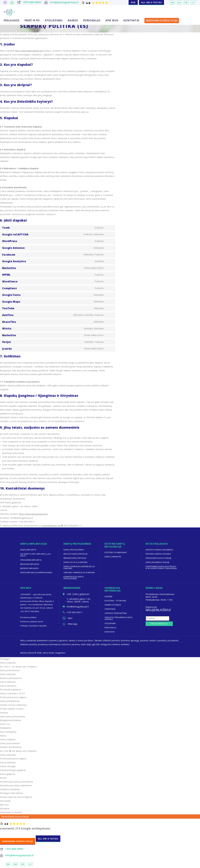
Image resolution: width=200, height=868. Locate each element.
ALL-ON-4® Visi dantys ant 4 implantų (19, 751)
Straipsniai (110, 609)
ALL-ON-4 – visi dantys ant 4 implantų (19, 667)
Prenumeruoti (159, 624)
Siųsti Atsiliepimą (8, 732)
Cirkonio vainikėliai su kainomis (79, 572)
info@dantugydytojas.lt (78, 607)
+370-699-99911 (75, 613)
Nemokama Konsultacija (162, 21)
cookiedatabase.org (51, 526)
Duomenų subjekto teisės (32, 622)
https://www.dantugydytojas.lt (30, 51)
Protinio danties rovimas (158, 554)
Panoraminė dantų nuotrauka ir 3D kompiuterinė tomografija (161, 567)
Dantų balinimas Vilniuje (158, 562)
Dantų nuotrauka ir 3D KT (13, 693)
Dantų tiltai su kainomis (76, 562)
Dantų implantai (28, 550)
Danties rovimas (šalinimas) (159, 550)
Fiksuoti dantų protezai (76, 554)
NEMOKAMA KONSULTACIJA (18, 842)
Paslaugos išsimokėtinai (12, 793)
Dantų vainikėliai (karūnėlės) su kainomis (79, 567)
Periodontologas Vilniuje (159, 558)
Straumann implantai (31, 560)
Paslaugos (12, 20)
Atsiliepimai (54, 20)
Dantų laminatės (113, 557)
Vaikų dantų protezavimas (13, 716)
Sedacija (4, 713)
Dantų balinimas (8, 682)
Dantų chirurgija (8, 766)
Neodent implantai (30, 568)
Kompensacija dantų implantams (16, 785)
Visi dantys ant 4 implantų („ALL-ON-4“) (36, 555)
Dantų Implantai (8, 663)
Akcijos (3, 778)
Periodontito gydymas (11, 690)
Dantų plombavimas (10, 701)
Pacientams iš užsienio (11, 812)
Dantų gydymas (8, 774)
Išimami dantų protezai (75, 558)
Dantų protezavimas (74, 550)
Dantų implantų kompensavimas (36, 572)
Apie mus (112, 20)
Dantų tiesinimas (8, 686)
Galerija (109, 596)
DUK (133, 2)
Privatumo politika (28, 617)
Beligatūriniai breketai (11, 720)
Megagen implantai (30, 564)
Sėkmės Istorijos (113, 605)
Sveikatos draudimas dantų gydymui (119, 618)
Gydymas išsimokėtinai (116, 613)
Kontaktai (131, 20)
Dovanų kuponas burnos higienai (16, 797)
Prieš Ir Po (32, 20)
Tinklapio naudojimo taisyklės (34, 626)
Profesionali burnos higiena (13, 697)
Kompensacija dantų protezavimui (74, 578)
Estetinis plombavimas (116, 552)
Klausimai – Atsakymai (115, 601)
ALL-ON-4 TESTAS (151, 2)
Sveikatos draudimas (10, 789)
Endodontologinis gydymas (13, 770)
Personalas (92, 20)
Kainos (73, 20)
